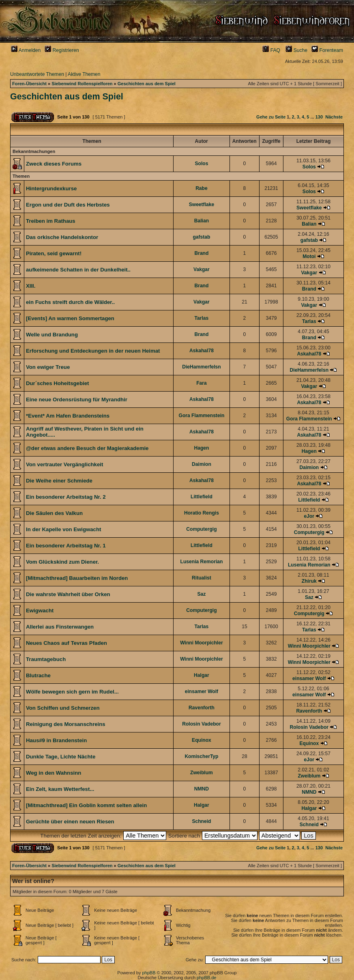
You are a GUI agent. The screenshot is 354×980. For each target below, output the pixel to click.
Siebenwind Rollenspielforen (82, 84)
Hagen (201, 448)
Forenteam (327, 50)
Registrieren (62, 50)
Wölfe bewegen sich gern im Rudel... (72, 692)
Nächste (334, 117)
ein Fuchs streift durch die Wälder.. (70, 302)
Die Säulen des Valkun (54, 513)
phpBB (149, 973)
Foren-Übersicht (29, 84)
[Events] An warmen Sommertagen (70, 318)
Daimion (202, 464)
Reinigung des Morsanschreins (66, 724)
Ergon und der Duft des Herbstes (68, 205)
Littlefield (202, 497)
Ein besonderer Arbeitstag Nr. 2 (66, 497)
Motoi (309, 256)
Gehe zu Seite (271, 117)
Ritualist (202, 578)
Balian (202, 221)
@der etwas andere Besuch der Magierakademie (87, 448)
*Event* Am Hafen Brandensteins (68, 416)
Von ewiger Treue (48, 367)
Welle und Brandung (52, 335)
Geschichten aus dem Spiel (147, 84)
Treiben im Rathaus (51, 221)
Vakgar (202, 269)
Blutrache (38, 675)
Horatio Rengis (202, 513)
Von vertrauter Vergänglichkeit (64, 464)
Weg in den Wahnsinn (54, 773)
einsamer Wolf (309, 678)
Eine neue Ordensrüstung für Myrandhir (77, 400)
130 (319, 117)
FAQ (271, 50)
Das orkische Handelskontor (62, 237)
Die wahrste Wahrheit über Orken (68, 594)
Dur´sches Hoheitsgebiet (57, 383)
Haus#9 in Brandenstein (56, 740)
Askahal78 (202, 351)
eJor (309, 516)
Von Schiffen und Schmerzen (63, 708)
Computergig (201, 529)
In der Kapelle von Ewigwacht (63, 529)
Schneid (201, 821)
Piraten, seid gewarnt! (54, 253)
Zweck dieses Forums (54, 164)
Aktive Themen (84, 74)
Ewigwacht (40, 611)
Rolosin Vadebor (201, 724)
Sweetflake (202, 205)
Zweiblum (202, 773)
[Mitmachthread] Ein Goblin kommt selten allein (86, 805)
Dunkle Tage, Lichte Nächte (61, 757)
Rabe (202, 188)
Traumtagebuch (46, 659)
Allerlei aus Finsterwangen (60, 627)
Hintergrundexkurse (51, 188)
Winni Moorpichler (201, 643)
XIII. (31, 286)
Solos (201, 164)
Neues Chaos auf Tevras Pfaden (67, 643)
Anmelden (26, 50)
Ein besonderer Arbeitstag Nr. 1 (66, 546)
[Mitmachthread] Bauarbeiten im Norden (77, 578)
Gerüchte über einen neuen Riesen (70, 822)
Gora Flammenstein (201, 416)
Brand (201, 253)
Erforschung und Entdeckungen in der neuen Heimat (93, 351)
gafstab (201, 237)
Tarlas (202, 318)
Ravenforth (202, 708)
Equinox (202, 740)
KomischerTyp (201, 756)
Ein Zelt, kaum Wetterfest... (60, 789)
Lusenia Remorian (202, 562)
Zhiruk (309, 581)
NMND (202, 789)
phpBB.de (206, 978)
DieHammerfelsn (201, 367)
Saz (202, 594)
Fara (202, 383)
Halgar (202, 675)
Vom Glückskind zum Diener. (62, 562)
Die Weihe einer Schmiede (59, 481)
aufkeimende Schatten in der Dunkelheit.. (78, 270)
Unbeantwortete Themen (37, 74)
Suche (296, 50)
